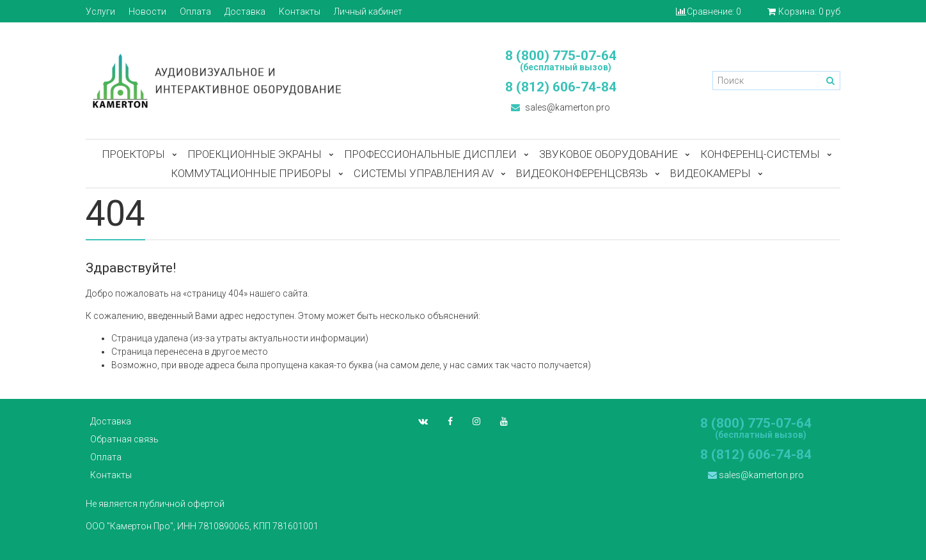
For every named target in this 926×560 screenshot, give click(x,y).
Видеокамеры (710, 173)
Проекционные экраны (255, 154)
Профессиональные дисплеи (430, 154)
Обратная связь (124, 439)
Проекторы (133, 154)
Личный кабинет (368, 12)
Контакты (300, 12)
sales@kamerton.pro (561, 107)
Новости (147, 12)
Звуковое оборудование (608, 154)
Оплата (195, 12)
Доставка (245, 12)
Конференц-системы (760, 154)
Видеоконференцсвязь (582, 173)
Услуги (100, 12)
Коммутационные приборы (251, 173)
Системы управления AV (424, 173)
